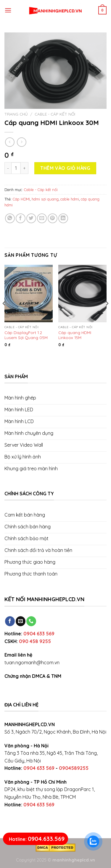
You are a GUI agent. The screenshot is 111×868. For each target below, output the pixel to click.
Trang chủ (16, 114)
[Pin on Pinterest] (53, 218)
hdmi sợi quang (45, 199)
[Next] (107, 315)
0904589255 (74, 768)
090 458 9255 (35, 641)
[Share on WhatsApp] (10, 218)
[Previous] (4, 315)
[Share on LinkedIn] (63, 218)
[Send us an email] (21, 621)
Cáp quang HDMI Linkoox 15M (75, 335)
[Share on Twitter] (31, 218)
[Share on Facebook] (21, 218)
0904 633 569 (39, 634)
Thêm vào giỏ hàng (65, 168)
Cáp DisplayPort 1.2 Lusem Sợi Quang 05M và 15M (26, 335)
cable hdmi (70, 199)
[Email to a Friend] (42, 218)
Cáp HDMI (21, 199)
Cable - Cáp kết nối (55, 114)
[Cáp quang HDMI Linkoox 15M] (82, 294)
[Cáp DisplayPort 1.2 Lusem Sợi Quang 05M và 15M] (29, 294)
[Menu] (8, 10)
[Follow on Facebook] (10, 621)
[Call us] (31, 621)
